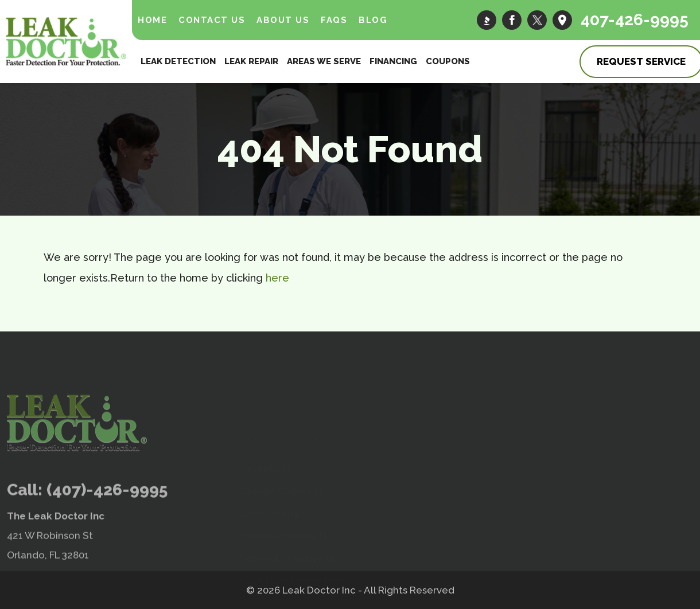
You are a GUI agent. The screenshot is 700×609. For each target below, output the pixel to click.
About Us (283, 20)
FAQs (334, 20)
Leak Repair (251, 61)
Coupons (448, 61)
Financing (393, 61)
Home (152, 20)
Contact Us (212, 20)
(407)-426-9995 (107, 516)
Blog (373, 20)
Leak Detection (178, 61)
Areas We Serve (324, 61)
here (277, 278)
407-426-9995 (635, 20)
